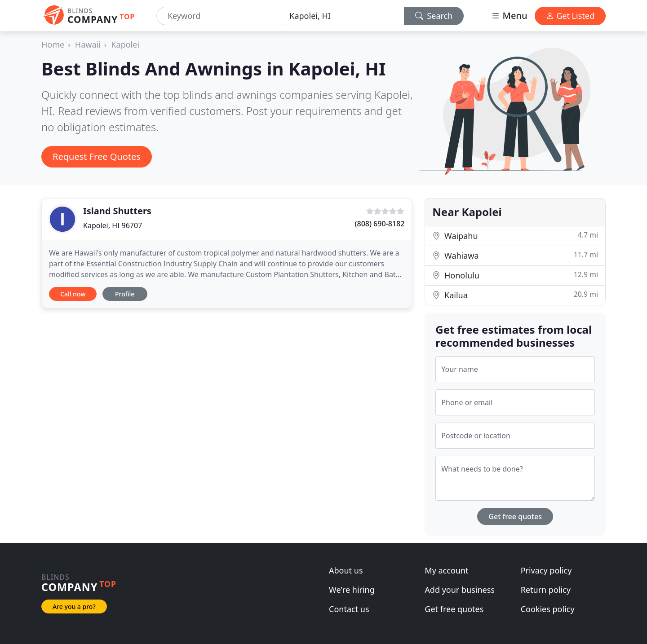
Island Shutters (117, 211)
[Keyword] (219, 16)
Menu (509, 15)
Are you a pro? (74, 607)
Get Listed (570, 16)
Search (434, 16)
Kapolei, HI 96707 (113, 225)
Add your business (460, 590)
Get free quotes (515, 516)
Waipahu (515, 236)
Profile (125, 294)
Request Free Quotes (97, 157)
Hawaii (88, 44)
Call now (73, 294)
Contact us (349, 609)
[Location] (343, 16)
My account (446, 570)
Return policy (546, 590)
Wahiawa (515, 255)
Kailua (515, 295)
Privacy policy (546, 570)
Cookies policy (548, 609)
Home (53, 44)
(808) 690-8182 (380, 224)
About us (346, 570)
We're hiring (352, 590)
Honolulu (515, 275)
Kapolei (125, 44)
